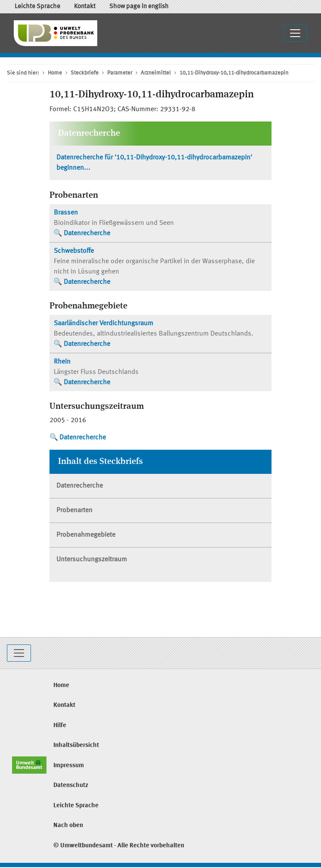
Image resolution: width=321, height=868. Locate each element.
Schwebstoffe (74, 251)
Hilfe (60, 726)
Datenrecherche (87, 233)
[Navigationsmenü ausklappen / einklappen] (295, 33)
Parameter (120, 73)
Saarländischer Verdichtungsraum (103, 324)
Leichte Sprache (37, 7)
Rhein (62, 362)
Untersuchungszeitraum (92, 560)
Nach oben (68, 826)
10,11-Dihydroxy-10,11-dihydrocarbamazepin (234, 73)
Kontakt (85, 7)
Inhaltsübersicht (76, 745)
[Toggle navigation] (19, 653)
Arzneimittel (156, 73)
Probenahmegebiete (86, 535)
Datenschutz (71, 786)
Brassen (66, 213)
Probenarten (74, 510)
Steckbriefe (85, 73)
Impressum (69, 766)
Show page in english (139, 7)
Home (55, 73)
